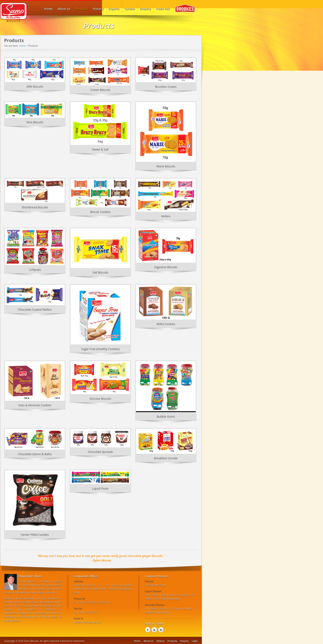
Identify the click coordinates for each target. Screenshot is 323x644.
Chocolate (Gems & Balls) (35, 454)
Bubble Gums (166, 417)
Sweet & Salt (100, 149)
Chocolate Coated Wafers (35, 310)
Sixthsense (79, 641)
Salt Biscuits (100, 272)
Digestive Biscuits (166, 267)
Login (195, 641)
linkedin (160, 630)
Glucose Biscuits (100, 399)
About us (64, 9)
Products (82, 7)
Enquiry (145, 9)
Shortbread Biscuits (35, 207)
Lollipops (35, 270)
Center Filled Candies (35, 535)
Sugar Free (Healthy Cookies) (100, 349)
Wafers (166, 216)
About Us (149, 641)
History (98, 9)
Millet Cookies (166, 324)
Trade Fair (163, 9)
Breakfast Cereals (166, 458)
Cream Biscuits (100, 90)
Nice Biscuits (35, 122)
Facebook (147, 630)
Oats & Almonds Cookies (35, 405)
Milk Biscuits (35, 86)
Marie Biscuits (166, 166)
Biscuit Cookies (100, 212)
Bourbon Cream (166, 87)
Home (23, 46)
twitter (154, 630)
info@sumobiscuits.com (88, 622)
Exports (114, 9)
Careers (130, 9)
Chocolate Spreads (100, 452)
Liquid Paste (100, 488)
